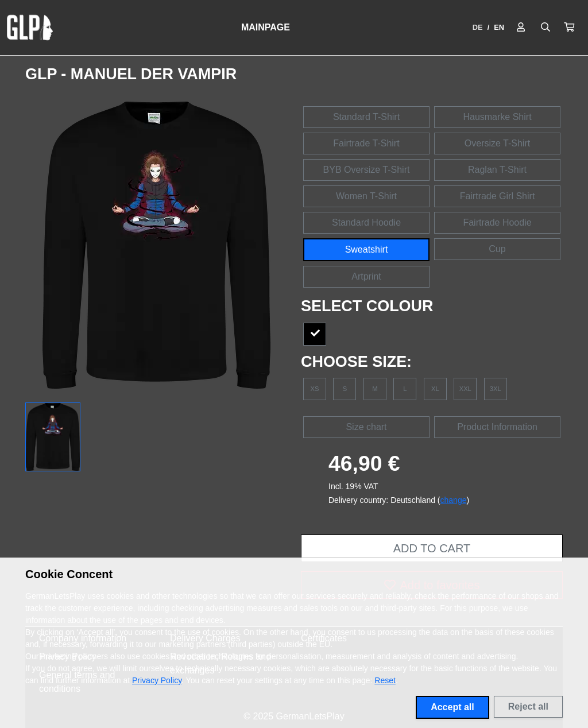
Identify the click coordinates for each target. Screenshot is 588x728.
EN (499, 27)
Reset (385, 680)
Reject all (528, 706)
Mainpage (266, 27)
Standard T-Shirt (366, 117)
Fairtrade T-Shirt (366, 143)
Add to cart (432, 548)
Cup (497, 249)
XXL (465, 389)
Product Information (497, 427)
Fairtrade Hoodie (497, 222)
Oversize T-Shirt (497, 143)
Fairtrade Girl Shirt (498, 196)
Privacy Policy (157, 680)
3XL (496, 389)
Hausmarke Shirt (497, 117)
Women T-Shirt (366, 196)
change (454, 500)
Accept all (452, 707)
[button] (569, 28)
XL (435, 389)
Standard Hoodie (366, 222)
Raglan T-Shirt (497, 170)
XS (315, 389)
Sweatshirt (367, 249)
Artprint (366, 276)
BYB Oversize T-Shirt (367, 170)
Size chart (366, 427)
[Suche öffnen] (546, 28)
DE (478, 27)
